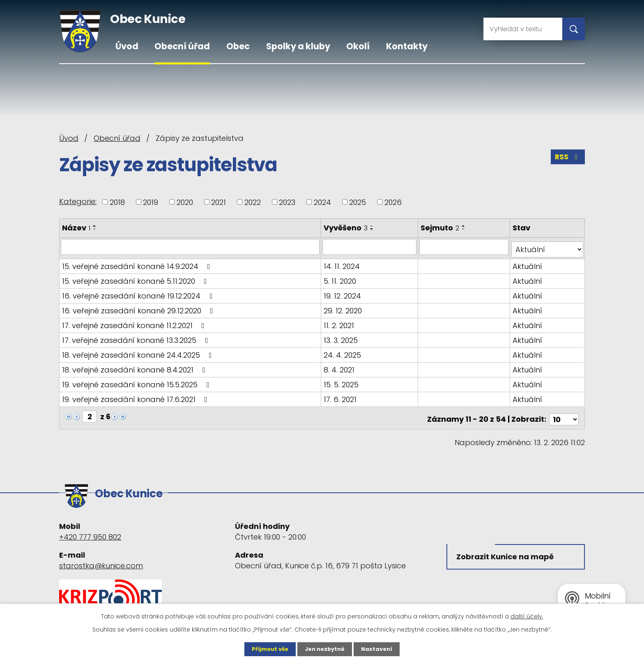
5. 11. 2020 (341, 278)
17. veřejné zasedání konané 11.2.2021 (135, 323)
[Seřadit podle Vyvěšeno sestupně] (373, 229)
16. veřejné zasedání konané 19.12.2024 (139, 293)
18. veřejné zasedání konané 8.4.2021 (135, 367)
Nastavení (379, 649)
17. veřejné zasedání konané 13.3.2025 (137, 337)
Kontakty (407, 46)
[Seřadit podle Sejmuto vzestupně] (465, 226)
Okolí (358, 46)
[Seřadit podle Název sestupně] (95, 229)
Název (76, 228)
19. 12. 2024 (343, 293)
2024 (322, 202)
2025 (358, 202)
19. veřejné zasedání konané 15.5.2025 (137, 382)
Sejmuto (441, 228)
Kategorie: (78, 201)
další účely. (527, 616)
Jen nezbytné (325, 649)
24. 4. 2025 (343, 352)
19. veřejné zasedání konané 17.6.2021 (136, 396)
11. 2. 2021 (340, 323)
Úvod (127, 46)
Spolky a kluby (298, 46)
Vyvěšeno (346, 228)
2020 (185, 202)
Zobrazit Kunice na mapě (507, 550)
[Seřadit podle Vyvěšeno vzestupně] (373, 226)
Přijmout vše (268, 649)
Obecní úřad (182, 46)
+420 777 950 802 (90, 528)
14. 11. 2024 (343, 263)
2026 (393, 202)
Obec (238, 46)
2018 (117, 202)
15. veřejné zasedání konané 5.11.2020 (136, 278)
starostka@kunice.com (101, 557)
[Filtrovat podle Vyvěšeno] (370, 247)
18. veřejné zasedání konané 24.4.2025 (139, 352)
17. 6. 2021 (341, 396)
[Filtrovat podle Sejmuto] (465, 247)
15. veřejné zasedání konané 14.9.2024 (138, 263)
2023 (287, 202)
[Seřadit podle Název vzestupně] (95, 226)
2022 (253, 202)
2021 (218, 202)
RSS (567, 160)
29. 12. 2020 (344, 308)
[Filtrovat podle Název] (191, 247)
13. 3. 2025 (342, 337)
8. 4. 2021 (340, 367)
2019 (151, 202)
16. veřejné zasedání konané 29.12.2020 (139, 308)
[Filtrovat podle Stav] (547, 247)
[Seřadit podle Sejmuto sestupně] (465, 229)
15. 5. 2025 (342, 382)
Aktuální (528, 263)
